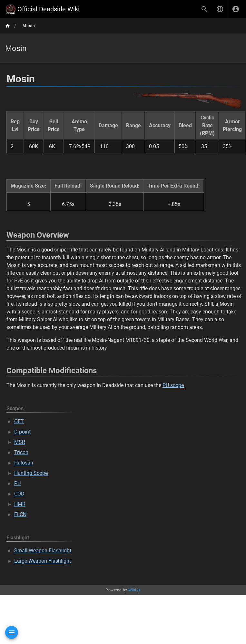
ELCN (20, 514)
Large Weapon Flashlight (43, 561)
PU (17, 483)
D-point (22, 432)
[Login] (236, 9)
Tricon (21, 452)
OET (19, 421)
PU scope (173, 385)
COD (19, 494)
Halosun (24, 463)
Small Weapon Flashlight (43, 551)
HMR (20, 504)
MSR (20, 442)
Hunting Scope (31, 473)
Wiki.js (134, 590)
